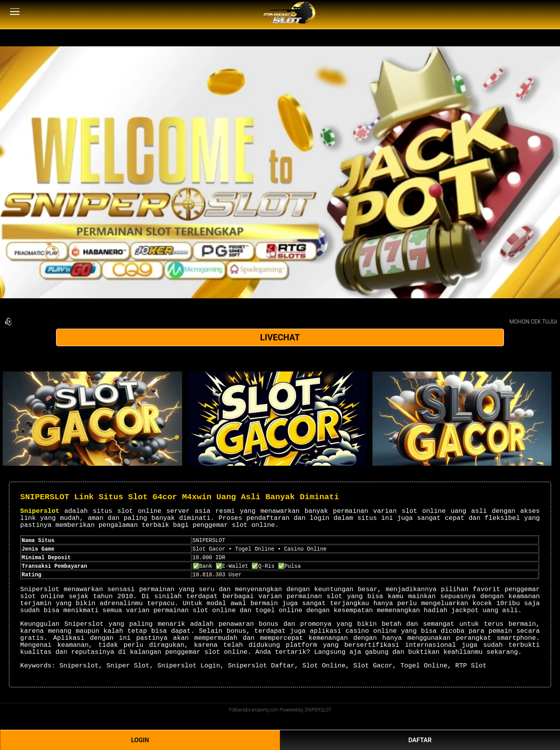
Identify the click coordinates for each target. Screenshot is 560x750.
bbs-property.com (261, 710)
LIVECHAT (280, 337)
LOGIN (140, 740)
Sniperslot (40, 511)
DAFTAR (420, 740)
